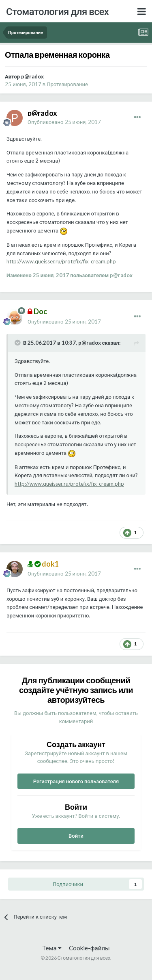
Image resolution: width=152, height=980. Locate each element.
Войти (76, 836)
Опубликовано (64, 122)
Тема (52, 948)
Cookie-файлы (89, 948)
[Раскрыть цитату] (18, 343)
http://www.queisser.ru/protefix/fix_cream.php (61, 261)
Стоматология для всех (57, 11)
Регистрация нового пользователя (76, 781)
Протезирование (67, 84)
